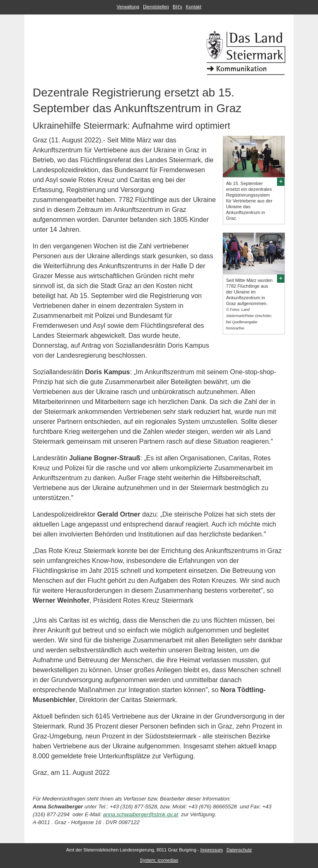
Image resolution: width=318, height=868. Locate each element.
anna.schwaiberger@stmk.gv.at (141, 814)
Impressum (212, 850)
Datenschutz (239, 850)
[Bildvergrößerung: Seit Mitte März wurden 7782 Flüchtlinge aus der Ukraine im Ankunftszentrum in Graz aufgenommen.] (281, 278)
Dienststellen (156, 7)
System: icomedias (159, 860)
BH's (177, 7)
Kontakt (194, 7)
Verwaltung (128, 7)
